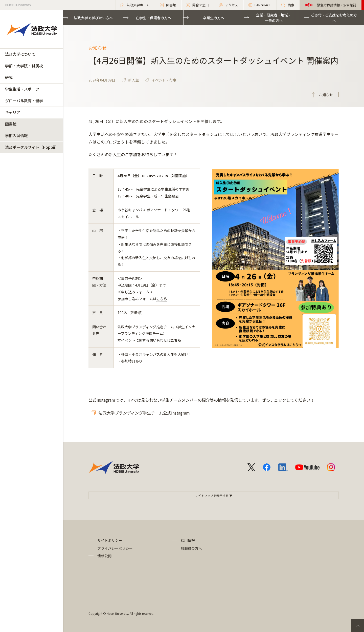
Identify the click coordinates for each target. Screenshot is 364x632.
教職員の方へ (191, 548)
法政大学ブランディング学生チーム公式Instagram (144, 413)
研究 (9, 77)
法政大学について (20, 54)
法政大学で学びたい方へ (93, 18)
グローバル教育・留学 (24, 101)
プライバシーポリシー (115, 548)
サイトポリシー (110, 540)
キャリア (13, 112)
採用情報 (188, 540)
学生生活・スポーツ (22, 89)
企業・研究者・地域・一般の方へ (274, 18)
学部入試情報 (16, 136)
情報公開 (104, 556)
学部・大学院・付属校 (24, 66)
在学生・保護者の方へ (153, 18)
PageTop (358, 626)
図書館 (11, 124)
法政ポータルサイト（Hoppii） (32, 147)
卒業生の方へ (214, 18)
